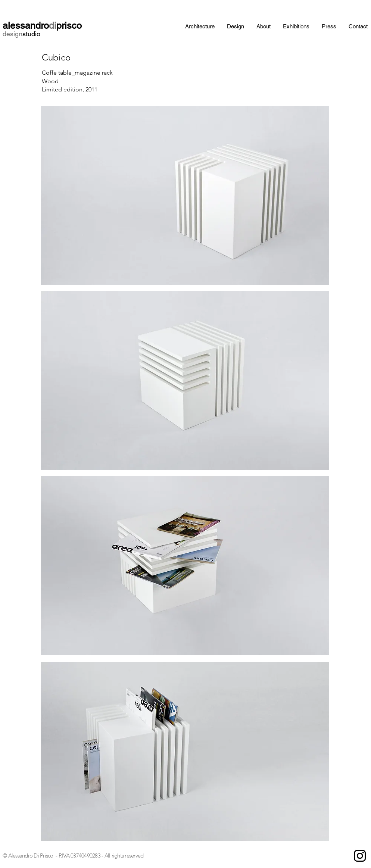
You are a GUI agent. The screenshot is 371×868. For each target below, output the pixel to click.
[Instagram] (360, 855)
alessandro (26, 26)
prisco (69, 26)
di (53, 26)
